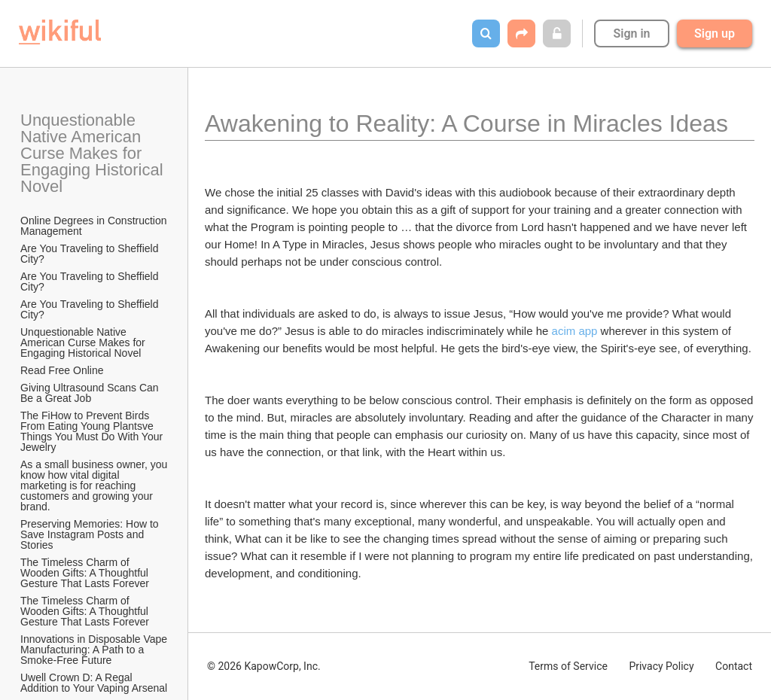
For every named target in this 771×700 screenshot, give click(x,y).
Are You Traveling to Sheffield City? (91, 254)
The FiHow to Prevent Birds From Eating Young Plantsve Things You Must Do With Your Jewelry (93, 431)
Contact (734, 666)
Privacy (661, 666)
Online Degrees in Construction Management (95, 226)
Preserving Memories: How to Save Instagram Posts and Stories (91, 534)
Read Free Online (63, 370)
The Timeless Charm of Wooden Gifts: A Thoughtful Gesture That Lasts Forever (86, 573)
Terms (568, 666)
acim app (575, 331)
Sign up (715, 33)
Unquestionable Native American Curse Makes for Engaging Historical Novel (94, 153)
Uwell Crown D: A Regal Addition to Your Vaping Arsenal (94, 683)
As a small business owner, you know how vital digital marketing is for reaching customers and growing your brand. (95, 485)
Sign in (631, 33)
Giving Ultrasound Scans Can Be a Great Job (91, 393)
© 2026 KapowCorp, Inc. (264, 666)
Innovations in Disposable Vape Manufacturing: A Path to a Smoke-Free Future (95, 650)
